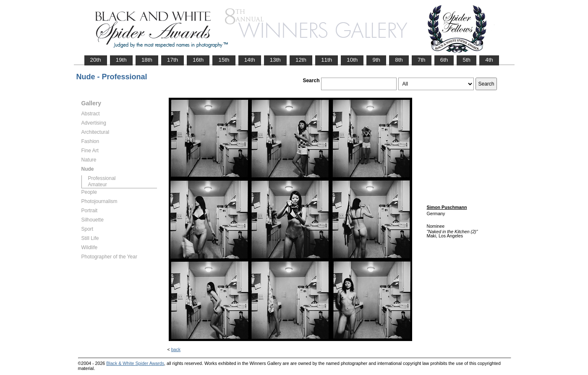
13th (275, 60)
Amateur (98, 185)
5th (466, 60)
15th (224, 60)
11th (327, 60)
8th (399, 60)
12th (301, 60)
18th (147, 60)
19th (121, 60)
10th (352, 60)
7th (422, 60)
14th (250, 60)
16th (198, 60)
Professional (102, 178)
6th (444, 60)
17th (172, 60)
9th (376, 60)
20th (96, 60)
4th (489, 60)
